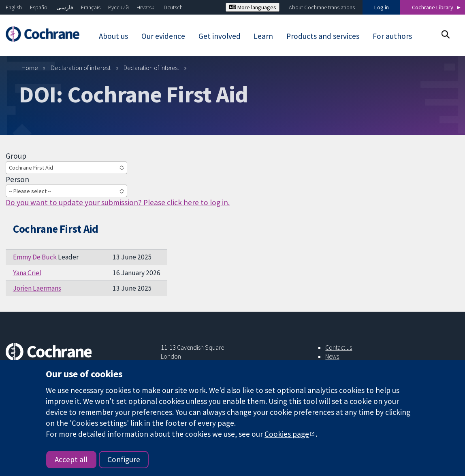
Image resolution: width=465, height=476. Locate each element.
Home (30, 68)
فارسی (65, 7)
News (332, 356)
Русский (118, 7)
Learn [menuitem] (263, 36)
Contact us (339, 347)
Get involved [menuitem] (220, 36)
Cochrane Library (433, 7)
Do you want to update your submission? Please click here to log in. (118, 202)
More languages (253, 7)
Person (17, 179)
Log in (382, 7)
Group (16, 156)
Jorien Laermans (37, 288)
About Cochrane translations (322, 7)
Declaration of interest (81, 68)
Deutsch (173, 7)
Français (91, 7)
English (14, 7)
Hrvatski (146, 7)
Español (39, 7)
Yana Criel (27, 273)
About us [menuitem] (113, 36)
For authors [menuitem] (392, 36)
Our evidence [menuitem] (163, 36)
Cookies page (287, 434)
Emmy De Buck (35, 257)
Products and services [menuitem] (323, 36)
